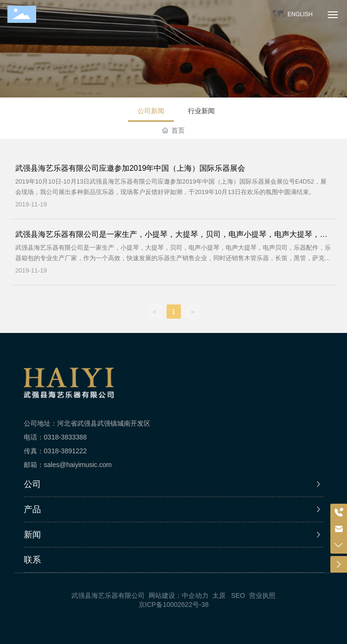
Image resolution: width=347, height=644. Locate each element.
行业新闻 (201, 111)
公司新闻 (151, 111)
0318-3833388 (65, 437)
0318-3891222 (65, 451)
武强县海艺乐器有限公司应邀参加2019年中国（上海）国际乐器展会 (130, 168)
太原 (219, 595)
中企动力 (195, 595)
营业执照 (262, 595)
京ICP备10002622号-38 (174, 605)
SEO (238, 595)
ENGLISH (300, 14)
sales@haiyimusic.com (78, 465)
